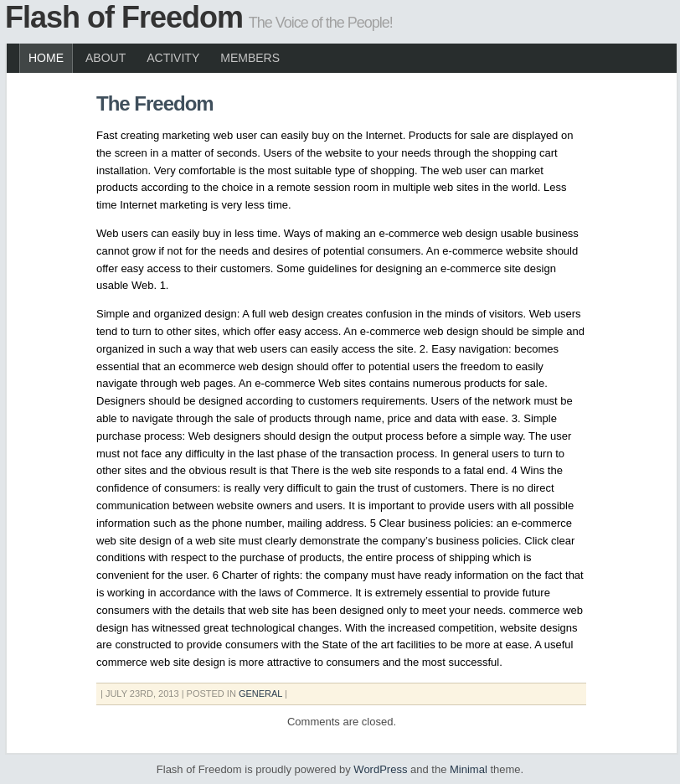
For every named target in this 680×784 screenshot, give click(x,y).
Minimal (469, 769)
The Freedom (155, 103)
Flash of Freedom (124, 17)
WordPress (380, 769)
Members (250, 58)
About (106, 58)
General (260, 694)
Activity (173, 58)
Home (46, 58)
